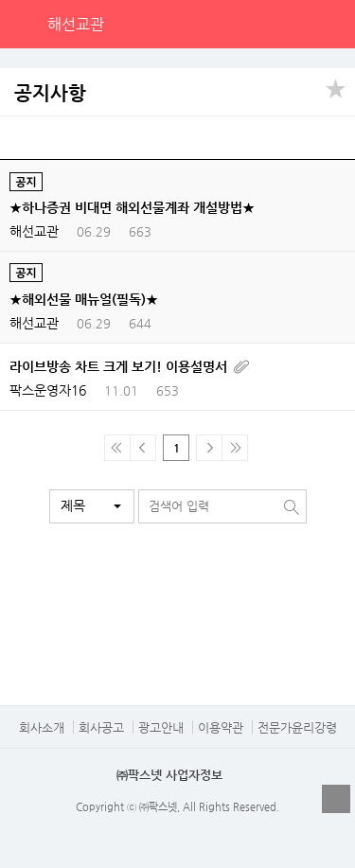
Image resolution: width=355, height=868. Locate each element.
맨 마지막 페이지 (235, 448)
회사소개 (42, 727)
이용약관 (221, 727)
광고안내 (161, 727)
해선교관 (76, 24)
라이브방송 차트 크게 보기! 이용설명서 (118, 366)
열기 (336, 799)
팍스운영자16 (48, 390)
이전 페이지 (143, 448)
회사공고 (101, 727)
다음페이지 (209, 448)
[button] (92, 506)
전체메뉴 (330, 24)
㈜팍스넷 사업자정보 (169, 775)
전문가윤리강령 (297, 727)
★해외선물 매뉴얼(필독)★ (84, 299)
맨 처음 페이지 (117, 448)
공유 (336, 87)
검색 (292, 24)
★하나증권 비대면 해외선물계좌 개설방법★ (132, 207)
